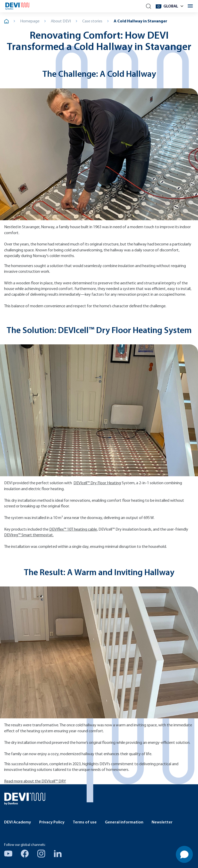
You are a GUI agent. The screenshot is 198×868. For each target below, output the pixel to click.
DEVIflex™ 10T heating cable (73, 530)
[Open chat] (184, 854)
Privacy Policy (52, 822)
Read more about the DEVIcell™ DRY (35, 781)
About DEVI (61, 21)
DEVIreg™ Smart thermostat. (29, 535)
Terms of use (85, 822)
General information (124, 822)
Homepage (30, 21)
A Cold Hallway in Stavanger (141, 21)
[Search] (149, 6)
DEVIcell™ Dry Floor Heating (97, 483)
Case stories (92, 21)
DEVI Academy (18, 822)
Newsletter (162, 822)
